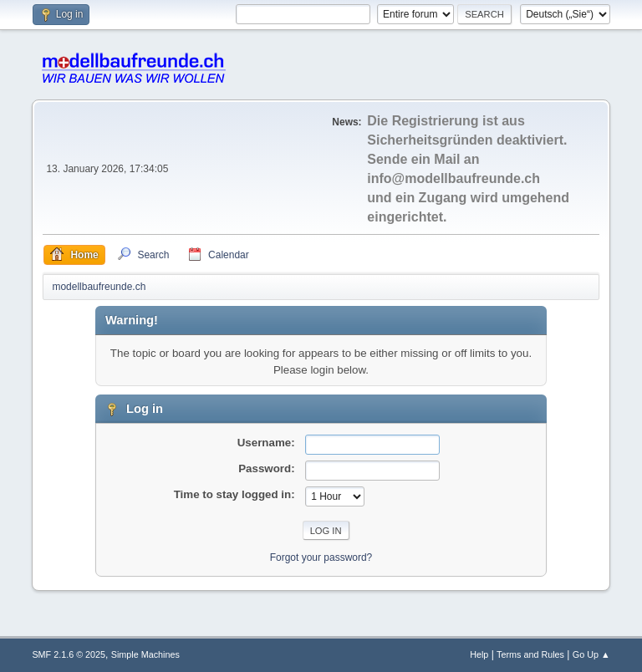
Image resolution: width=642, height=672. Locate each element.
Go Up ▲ (591, 654)
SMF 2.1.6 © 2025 (69, 654)
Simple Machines (145, 654)
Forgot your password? (321, 557)
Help (479, 654)
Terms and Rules (530, 654)
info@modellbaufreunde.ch (453, 178)
